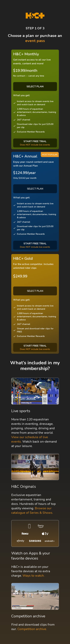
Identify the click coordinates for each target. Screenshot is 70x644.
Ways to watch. (33, 576)
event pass (35, 41)
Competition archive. (32, 629)
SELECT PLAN (35, 189)
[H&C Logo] (35, 16)
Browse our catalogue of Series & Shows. (32, 510)
